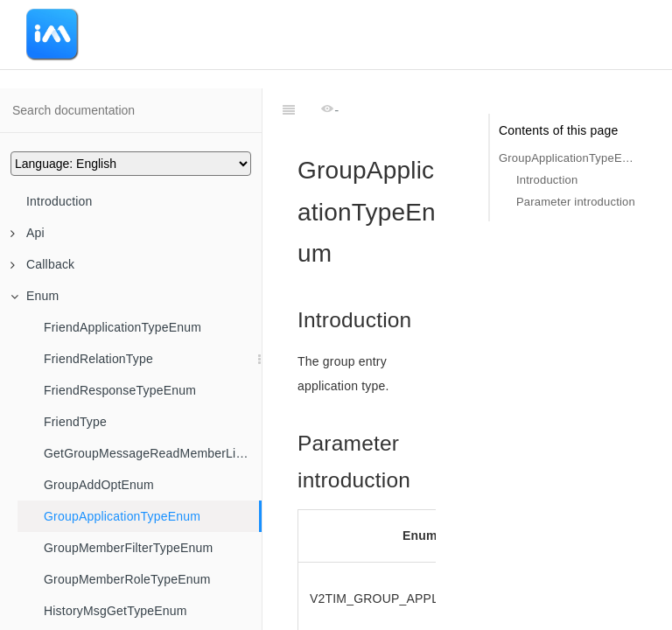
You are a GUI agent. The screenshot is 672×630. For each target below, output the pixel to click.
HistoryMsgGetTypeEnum (115, 611)
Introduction (59, 201)
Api (28, 233)
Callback (42, 264)
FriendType (75, 422)
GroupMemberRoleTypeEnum (127, 579)
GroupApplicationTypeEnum (122, 516)
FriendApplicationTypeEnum (122, 327)
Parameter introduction (576, 202)
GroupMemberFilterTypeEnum (128, 548)
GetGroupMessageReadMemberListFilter (153, 453)
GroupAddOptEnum (99, 485)
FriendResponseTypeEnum (120, 390)
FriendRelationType (98, 359)
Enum (35, 296)
